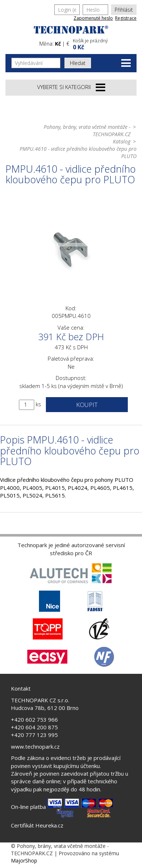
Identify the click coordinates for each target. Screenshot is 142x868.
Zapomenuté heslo (93, 18)
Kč (58, 44)
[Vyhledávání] (36, 63)
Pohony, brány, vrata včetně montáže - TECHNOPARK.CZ (87, 130)
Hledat (78, 63)
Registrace (126, 18)
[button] (104, 43)
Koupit (87, 405)
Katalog (122, 141)
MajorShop (24, 861)
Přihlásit (124, 10)
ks (38, 404)
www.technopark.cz (35, 746)
